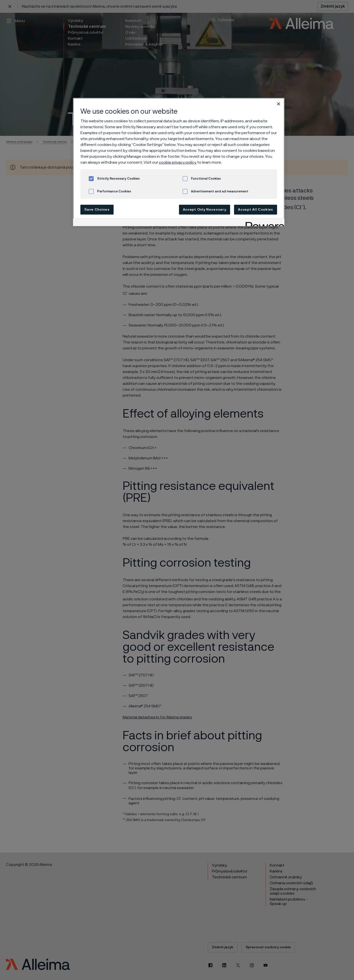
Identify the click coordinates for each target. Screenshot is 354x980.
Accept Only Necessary (205, 210)
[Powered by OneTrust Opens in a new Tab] (263, 223)
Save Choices (97, 210)
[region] (179, 162)
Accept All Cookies (256, 210)
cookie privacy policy (178, 162)
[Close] (279, 104)
